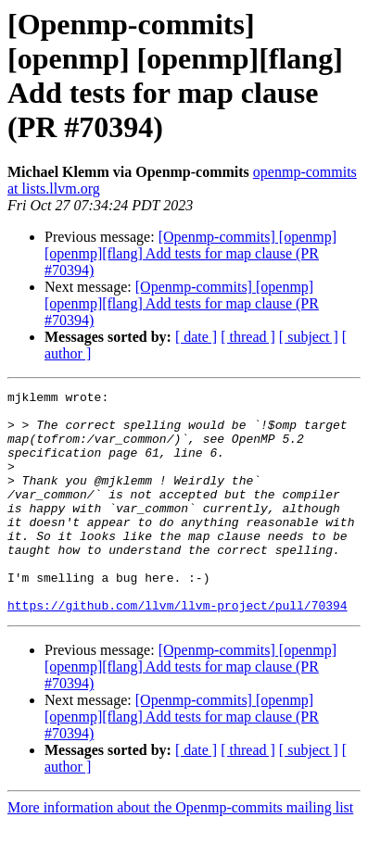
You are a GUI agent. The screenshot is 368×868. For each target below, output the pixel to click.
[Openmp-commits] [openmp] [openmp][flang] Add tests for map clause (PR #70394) (190, 253)
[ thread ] (248, 337)
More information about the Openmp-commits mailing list (180, 852)
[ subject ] (309, 337)
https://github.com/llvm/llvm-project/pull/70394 (178, 649)
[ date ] (196, 337)
